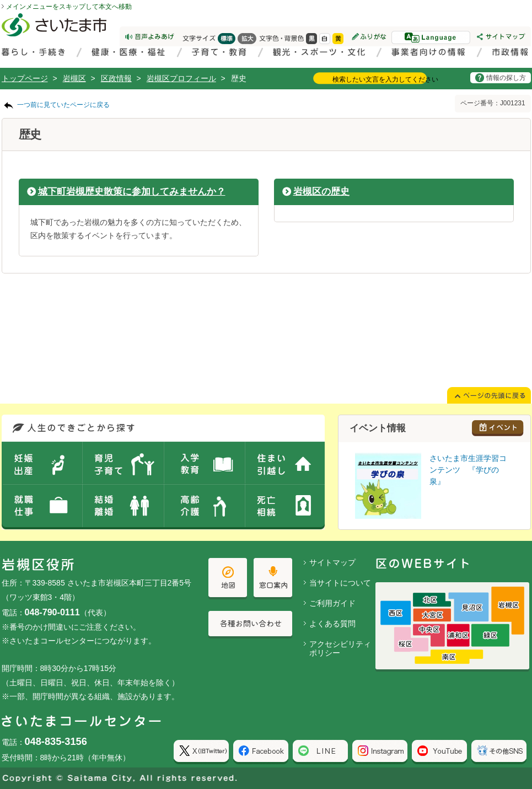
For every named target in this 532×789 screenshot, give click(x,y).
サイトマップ (332, 562)
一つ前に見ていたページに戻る (63, 105)
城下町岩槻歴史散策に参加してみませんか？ (132, 192)
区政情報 (116, 78)
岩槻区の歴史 (321, 192)
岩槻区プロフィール (181, 78)
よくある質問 (332, 624)
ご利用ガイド (332, 603)
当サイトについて (340, 583)
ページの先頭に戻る (0, 0)
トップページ (25, 78)
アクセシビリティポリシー (340, 649)
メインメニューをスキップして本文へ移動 (69, 7)
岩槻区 (74, 78)
